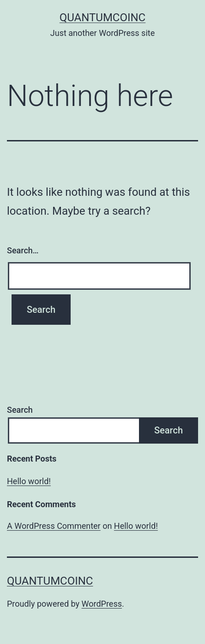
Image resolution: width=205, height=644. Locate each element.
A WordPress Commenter (54, 526)
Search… (23, 250)
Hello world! (29, 481)
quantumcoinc (103, 18)
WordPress (102, 604)
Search (20, 410)
